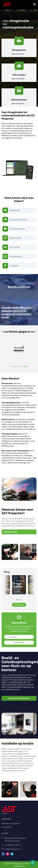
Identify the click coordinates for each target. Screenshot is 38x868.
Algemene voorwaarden (11, 823)
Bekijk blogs (19, 605)
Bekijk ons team (11, 532)
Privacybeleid (7, 827)
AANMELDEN (19, 643)
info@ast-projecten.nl (11, 849)
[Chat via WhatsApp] (33, 863)
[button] (11, 366)
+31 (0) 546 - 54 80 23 (11, 845)
